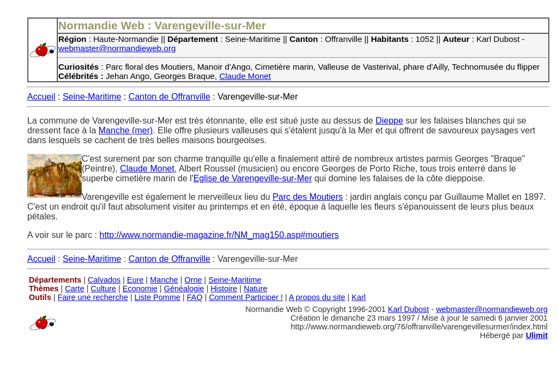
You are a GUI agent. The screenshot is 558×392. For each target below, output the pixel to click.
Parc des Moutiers (308, 197)
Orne (193, 280)
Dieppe (389, 121)
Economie (140, 289)
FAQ (195, 297)
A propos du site (317, 297)
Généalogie (184, 289)
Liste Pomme (157, 297)
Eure (135, 280)
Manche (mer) (126, 130)
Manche (164, 280)
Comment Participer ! (246, 297)
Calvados (104, 280)
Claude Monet (245, 76)
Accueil (41, 97)
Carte (74, 289)
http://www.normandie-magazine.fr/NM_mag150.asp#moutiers (219, 235)
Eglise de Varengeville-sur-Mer (253, 178)
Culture (103, 289)
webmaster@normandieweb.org (117, 48)
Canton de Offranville (169, 97)
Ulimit (537, 335)
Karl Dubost (408, 309)
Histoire (224, 289)
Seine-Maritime (92, 97)
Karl (359, 297)
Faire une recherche (93, 297)
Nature (255, 289)
